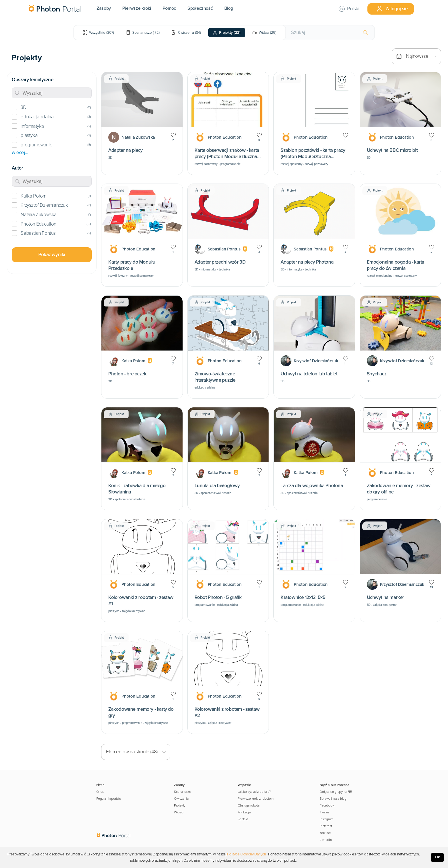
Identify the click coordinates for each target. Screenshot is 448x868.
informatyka (32, 126)
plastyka (29, 135)
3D (23, 107)
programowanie (36, 145)
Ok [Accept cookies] (438, 857)
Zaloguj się (392, 9)
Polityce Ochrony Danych (247, 854)
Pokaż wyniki (52, 255)
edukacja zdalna (37, 117)
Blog (229, 8)
